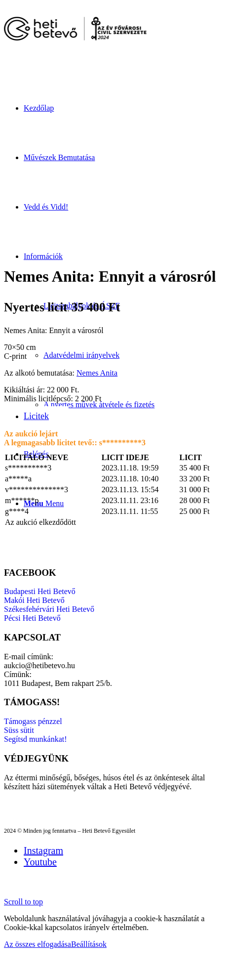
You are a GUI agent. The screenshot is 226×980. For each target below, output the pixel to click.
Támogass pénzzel (33, 721)
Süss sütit (19, 730)
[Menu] (44, 503)
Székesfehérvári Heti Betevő (49, 609)
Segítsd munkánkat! (36, 739)
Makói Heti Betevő (34, 600)
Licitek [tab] (36, 416)
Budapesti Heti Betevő (40, 591)
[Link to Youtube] (40, 862)
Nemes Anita (97, 373)
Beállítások (89, 944)
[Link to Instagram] (43, 851)
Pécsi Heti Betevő (32, 618)
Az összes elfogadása (38, 944)
